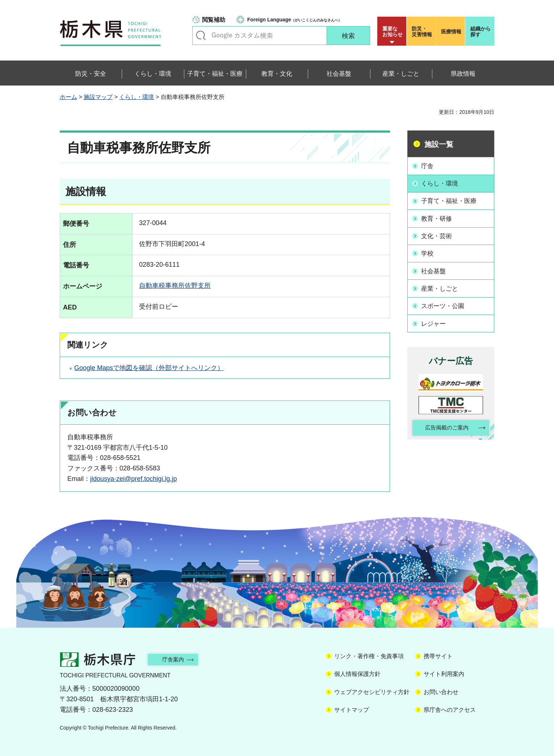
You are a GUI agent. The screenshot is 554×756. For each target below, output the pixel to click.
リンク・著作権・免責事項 (369, 656)
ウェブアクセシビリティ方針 (372, 692)
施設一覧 (439, 144)
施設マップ (98, 97)
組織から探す (480, 32)
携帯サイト (438, 656)
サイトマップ (352, 710)
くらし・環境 (137, 97)
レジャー (435, 320)
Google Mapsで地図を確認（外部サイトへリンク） (149, 368)
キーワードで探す (201, 36)
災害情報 (423, 32)
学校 (429, 251)
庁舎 (429, 166)
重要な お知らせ (393, 32)
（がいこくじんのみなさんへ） (295, 20)
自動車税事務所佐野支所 (175, 286)
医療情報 (451, 32)
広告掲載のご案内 (445, 424)
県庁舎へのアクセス (450, 710)
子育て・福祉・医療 (452, 200)
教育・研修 (438, 217)
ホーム (68, 97)
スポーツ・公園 (445, 303)
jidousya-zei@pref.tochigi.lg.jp (133, 479)
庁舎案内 (177, 659)
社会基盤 (435, 268)
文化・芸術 (438, 234)
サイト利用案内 (444, 674)
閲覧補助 (214, 20)
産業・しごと (442, 286)
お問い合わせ (441, 692)
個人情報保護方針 (357, 674)
